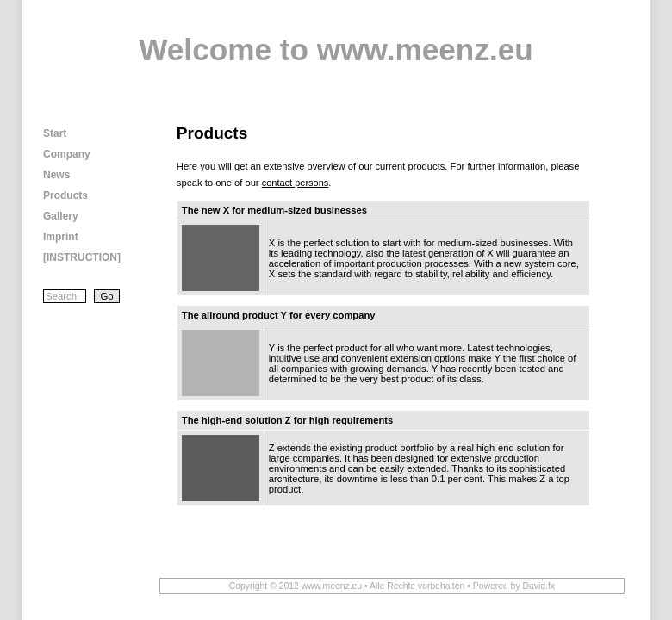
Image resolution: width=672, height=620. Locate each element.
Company (67, 154)
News (56, 175)
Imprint (61, 237)
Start (55, 133)
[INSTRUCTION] (82, 257)
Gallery (61, 216)
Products (65, 195)
